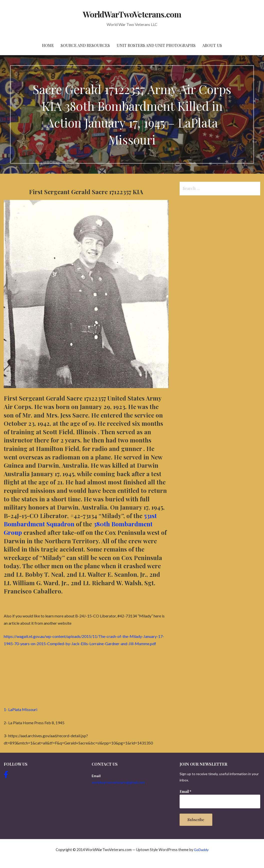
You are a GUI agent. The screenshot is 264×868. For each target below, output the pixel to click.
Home (48, 45)
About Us (212, 45)
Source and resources (85, 45)
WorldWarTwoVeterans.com (132, 14)
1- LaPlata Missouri (20, 709)
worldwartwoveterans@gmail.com (118, 782)
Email (185, 792)
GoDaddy (201, 850)
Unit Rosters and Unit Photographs (156, 45)
